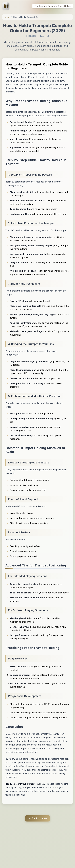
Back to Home (37, 818)
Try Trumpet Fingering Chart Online (53, 6)
